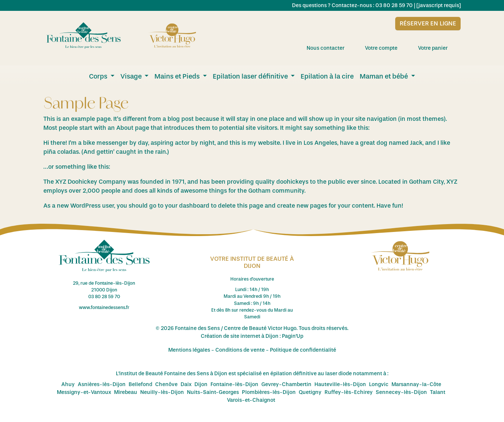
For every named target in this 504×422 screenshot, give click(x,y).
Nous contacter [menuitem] (332, 48)
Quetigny (310, 392)
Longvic (379, 384)
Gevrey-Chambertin (286, 384)
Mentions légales (189, 350)
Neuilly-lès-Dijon (162, 392)
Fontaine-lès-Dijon (234, 384)
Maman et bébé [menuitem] (385, 76)
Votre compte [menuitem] (388, 48)
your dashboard (187, 206)
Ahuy (68, 384)
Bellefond (140, 384)
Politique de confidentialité (303, 350)
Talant (438, 392)
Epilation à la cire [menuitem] (327, 76)
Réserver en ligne (428, 23)
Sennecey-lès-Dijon (401, 392)
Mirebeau (126, 392)
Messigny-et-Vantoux (84, 392)
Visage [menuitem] (132, 76)
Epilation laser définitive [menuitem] (251, 76)
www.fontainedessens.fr (104, 308)
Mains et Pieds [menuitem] (178, 76)
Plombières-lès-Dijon (269, 392)
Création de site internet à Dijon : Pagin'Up (252, 336)
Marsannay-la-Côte (416, 384)
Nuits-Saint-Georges (213, 392)
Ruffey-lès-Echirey (349, 392)
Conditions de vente (240, 350)
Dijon (201, 384)
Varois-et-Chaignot (251, 400)
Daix (186, 384)
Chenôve (166, 384)
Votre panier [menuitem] (439, 48)
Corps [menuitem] (99, 76)
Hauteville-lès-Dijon (340, 384)
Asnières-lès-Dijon (102, 384)
